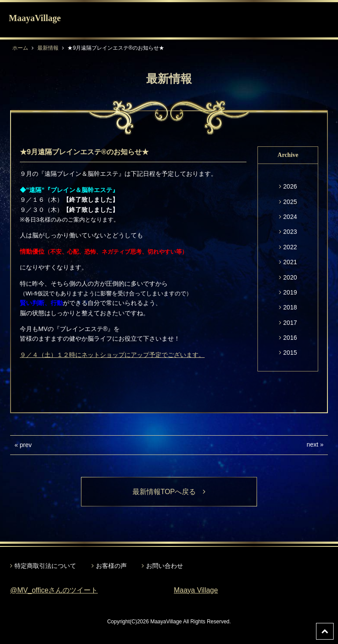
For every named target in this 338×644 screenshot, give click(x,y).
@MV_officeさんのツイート (54, 590)
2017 (290, 323)
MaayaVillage (35, 18)
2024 (290, 217)
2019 (290, 292)
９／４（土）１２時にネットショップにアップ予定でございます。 (112, 355)
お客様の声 (111, 566)
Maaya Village (196, 590)
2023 (290, 232)
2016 (290, 338)
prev (26, 445)
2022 (290, 247)
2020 (290, 277)
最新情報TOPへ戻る (169, 492)
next (312, 444)
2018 (290, 307)
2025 (290, 202)
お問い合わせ (165, 566)
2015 (290, 353)
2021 (290, 262)
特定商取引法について (45, 566)
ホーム (20, 48)
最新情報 (48, 48)
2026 (290, 186)
